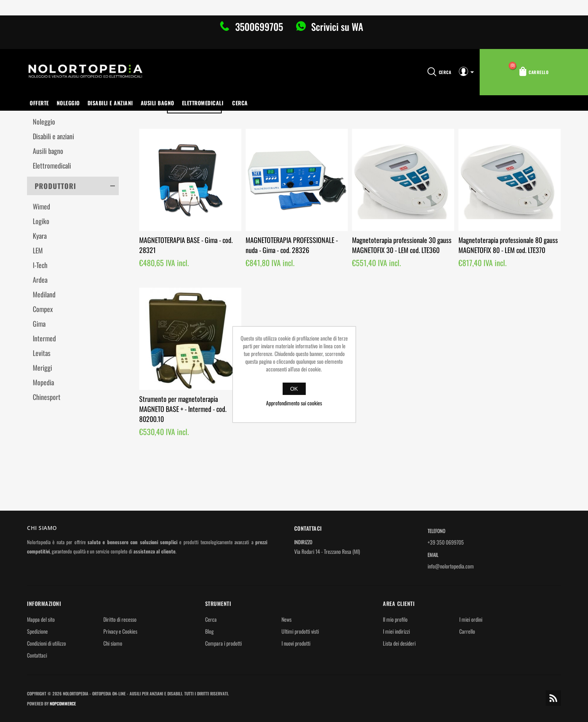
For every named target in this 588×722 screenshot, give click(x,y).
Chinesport (47, 397)
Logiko (41, 221)
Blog (209, 631)
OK (294, 389)
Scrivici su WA (336, 26)
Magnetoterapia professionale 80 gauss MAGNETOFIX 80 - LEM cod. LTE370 (508, 245)
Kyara (40, 236)
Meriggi (42, 368)
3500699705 (259, 26)
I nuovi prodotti (296, 643)
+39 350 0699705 (446, 542)
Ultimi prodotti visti (300, 631)
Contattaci (37, 655)
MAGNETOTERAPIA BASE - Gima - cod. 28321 (186, 245)
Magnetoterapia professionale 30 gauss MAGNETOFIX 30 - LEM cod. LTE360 (402, 245)
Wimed (41, 206)
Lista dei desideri (399, 643)
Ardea (40, 280)
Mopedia (43, 382)
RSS (553, 698)
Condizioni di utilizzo (46, 643)
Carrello (467, 631)
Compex (43, 309)
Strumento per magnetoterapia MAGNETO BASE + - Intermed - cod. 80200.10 (183, 409)
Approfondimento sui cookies (294, 403)
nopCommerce (63, 703)
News (286, 619)
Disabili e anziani (110, 103)
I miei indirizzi (396, 631)
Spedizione (37, 631)
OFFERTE (39, 103)
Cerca (240, 103)
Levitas (42, 353)
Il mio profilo (395, 619)
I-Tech (40, 265)
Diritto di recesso (120, 619)
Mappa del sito (41, 619)
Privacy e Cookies (120, 631)
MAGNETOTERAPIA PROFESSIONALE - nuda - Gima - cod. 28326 (292, 245)
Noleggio (68, 103)
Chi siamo (113, 643)
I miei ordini (471, 619)
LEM (38, 250)
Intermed (44, 338)
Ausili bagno (158, 103)
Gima (39, 324)
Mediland (44, 294)
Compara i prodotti (223, 643)
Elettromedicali (203, 103)
